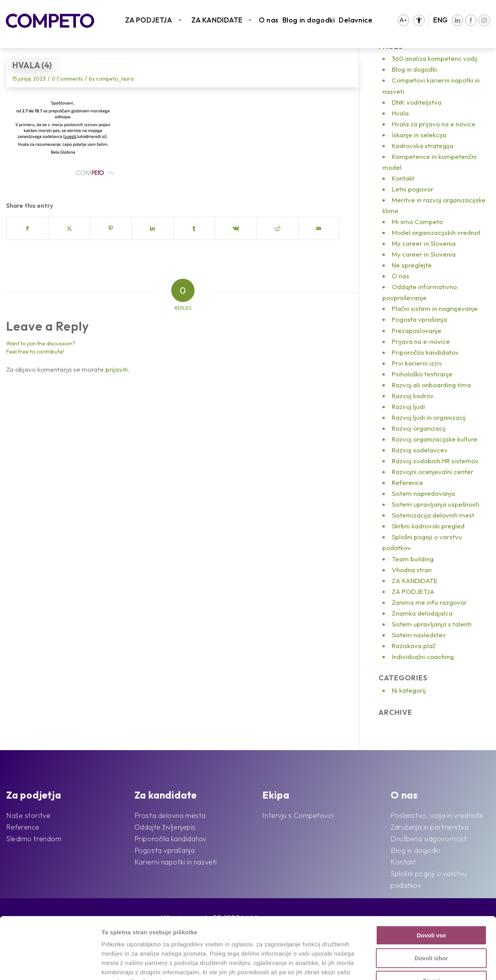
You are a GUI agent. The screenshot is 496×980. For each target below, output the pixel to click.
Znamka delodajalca (422, 613)
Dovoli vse (431, 877)
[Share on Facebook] (27, 228)
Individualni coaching (423, 656)
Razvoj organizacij (419, 428)
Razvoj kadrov (413, 396)
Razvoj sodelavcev (420, 450)
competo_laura (115, 79)
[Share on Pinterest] (111, 228)
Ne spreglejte (412, 265)
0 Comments (67, 79)
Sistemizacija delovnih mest (433, 515)
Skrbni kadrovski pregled (428, 526)
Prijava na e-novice (421, 341)
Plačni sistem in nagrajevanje (435, 308)
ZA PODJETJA (149, 20)
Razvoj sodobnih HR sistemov (435, 461)
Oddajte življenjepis (165, 827)
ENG (441, 20)
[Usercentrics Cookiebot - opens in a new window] (50, 965)
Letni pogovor (413, 189)
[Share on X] (69, 228)
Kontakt (403, 178)
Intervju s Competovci (298, 815)
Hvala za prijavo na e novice (434, 124)
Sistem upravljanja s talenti (432, 624)
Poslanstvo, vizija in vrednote (437, 815)
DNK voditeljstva (417, 102)
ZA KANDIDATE (217, 20)
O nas (269, 20)
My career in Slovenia (424, 243)
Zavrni (431, 923)
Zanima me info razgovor (429, 602)
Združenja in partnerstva (430, 827)
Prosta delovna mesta (170, 815)
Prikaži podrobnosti (402, 965)
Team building (413, 559)
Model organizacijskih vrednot (436, 232)
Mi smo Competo (417, 222)
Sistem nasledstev (419, 635)
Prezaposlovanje (417, 330)
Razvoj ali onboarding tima (431, 385)
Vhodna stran (412, 570)
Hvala (400, 113)
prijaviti (117, 369)
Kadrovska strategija (423, 146)
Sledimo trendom (34, 839)
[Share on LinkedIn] (152, 228)
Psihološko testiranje (422, 374)
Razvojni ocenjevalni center (433, 472)
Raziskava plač (414, 646)
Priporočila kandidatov (425, 352)
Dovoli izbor (431, 900)
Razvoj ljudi (408, 406)
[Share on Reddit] (277, 228)
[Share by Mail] (319, 228)
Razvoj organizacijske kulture (435, 439)
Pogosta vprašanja (419, 319)
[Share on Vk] (236, 228)
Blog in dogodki (309, 20)
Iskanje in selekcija (419, 135)
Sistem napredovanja (423, 493)
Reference (407, 482)
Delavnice (356, 20)
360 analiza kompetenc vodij (435, 58)
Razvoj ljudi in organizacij (429, 417)
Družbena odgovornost (429, 839)
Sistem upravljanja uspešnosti (436, 504)
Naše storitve (28, 815)
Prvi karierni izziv (417, 363)
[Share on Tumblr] (194, 228)
